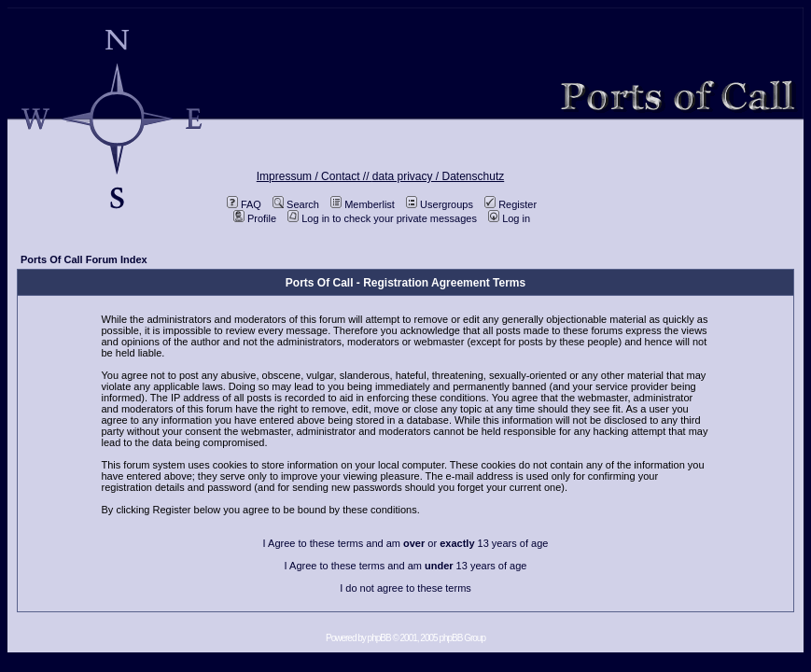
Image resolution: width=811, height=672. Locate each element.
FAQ (244, 204)
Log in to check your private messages (382, 218)
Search (296, 204)
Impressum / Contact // (315, 176)
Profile (255, 218)
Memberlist (363, 204)
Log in (509, 218)
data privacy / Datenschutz (438, 176)
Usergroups (440, 204)
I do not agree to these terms (405, 588)
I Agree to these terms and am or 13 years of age (406, 543)
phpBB (379, 638)
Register (510, 204)
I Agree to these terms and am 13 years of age (406, 566)
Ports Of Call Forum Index (84, 259)
